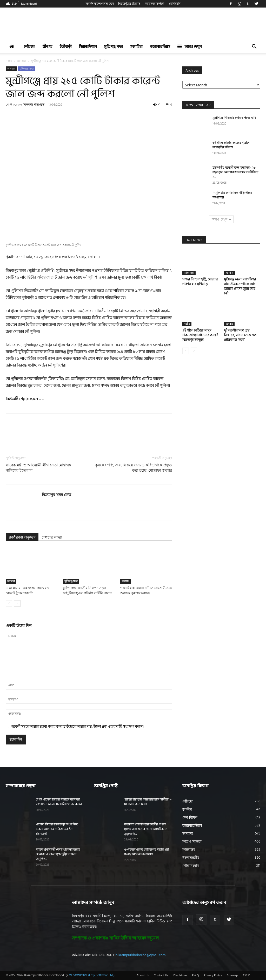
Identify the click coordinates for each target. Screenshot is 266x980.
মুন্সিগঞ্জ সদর (114, 47)
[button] (254, 47)
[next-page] (17, 603)
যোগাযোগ (175, 4)
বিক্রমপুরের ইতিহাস (129, 4)
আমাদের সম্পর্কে (155, 4)
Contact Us (161, 976)
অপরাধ (22, 61)
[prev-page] (9, 603)
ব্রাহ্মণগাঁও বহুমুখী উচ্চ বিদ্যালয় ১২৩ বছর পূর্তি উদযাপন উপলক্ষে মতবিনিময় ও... (235, 172)
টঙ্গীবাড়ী (66, 47)
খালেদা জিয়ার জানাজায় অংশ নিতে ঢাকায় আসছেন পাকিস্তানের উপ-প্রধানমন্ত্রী (57, 829)
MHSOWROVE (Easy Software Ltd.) (92, 975)
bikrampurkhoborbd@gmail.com (141, 955)
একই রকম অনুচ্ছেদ (22, 537)
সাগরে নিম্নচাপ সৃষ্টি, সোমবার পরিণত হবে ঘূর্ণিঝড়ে (200, 282)
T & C (246, 976)
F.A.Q (195, 976)
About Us (143, 976)
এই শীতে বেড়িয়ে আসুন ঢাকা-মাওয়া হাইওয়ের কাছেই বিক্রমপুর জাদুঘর (200, 335)
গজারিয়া (136, 47)
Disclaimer (180, 976)
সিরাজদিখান (88, 47)
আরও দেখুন (189, 47)
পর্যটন (187, 324)
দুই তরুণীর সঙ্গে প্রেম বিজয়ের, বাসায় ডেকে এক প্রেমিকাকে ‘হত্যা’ (240, 335)
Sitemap (232, 976)
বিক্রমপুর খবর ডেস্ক (34, 104)
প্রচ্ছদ (9, 61)
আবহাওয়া (189, 273)
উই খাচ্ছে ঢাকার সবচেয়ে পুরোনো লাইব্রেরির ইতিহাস (231, 145)
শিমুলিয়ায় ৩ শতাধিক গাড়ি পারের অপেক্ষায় (232, 195)
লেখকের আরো (52, 537)
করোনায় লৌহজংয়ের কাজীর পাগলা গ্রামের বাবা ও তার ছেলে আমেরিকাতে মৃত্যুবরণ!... (146, 829)
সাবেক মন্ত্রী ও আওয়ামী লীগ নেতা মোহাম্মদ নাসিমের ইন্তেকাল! (38, 468)
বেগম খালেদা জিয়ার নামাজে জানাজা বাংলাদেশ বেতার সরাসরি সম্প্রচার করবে (59, 802)
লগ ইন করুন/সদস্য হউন (100, 4)
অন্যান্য (230, 273)
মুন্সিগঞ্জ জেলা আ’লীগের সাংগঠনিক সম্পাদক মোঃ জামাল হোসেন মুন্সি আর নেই (240, 286)
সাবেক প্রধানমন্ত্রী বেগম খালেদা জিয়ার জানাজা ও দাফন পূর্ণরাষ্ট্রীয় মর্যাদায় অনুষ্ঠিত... (58, 854)
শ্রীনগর (48, 47)
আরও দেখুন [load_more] (221, 219)
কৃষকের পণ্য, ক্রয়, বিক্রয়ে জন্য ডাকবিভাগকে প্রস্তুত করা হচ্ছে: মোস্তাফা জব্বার (134, 468)
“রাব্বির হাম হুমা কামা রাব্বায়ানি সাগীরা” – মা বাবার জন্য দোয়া (148, 802)
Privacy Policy (213, 976)
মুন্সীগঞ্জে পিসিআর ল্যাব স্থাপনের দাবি (234, 118)
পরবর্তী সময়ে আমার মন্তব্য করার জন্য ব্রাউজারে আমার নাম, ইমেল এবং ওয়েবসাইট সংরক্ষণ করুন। (77, 726)
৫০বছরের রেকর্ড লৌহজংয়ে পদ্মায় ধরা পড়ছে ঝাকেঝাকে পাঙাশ (147, 852)
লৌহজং (30, 47)
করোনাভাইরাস (160, 47)
